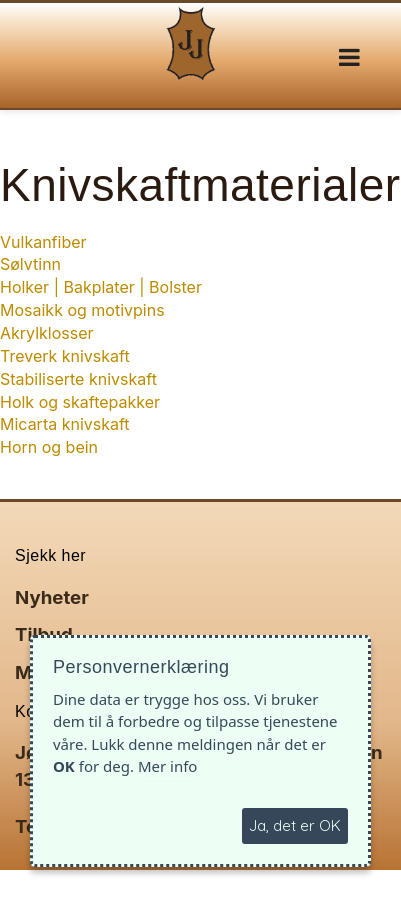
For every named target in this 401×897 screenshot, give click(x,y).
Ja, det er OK (295, 825)
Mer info (168, 766)
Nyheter (52, 597)
